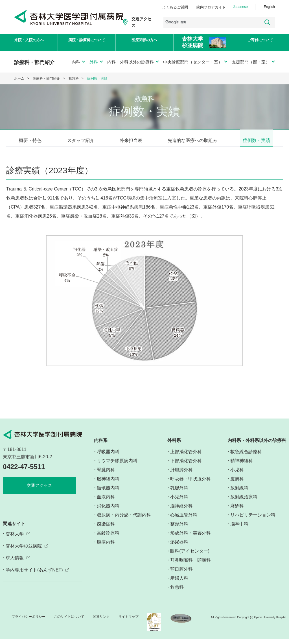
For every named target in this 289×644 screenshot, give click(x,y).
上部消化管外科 (186, 457)
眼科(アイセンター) (190, 556)
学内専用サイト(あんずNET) (34, 575)
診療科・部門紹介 (46, 78)
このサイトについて (69, 622)
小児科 (237, 475)
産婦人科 (179, 583)
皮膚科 (237, 484)
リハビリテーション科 (253, 520)
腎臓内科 (106, 475)
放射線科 (239, 493)
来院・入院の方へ (29, 42)
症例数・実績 (257, 140)
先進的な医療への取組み (192, 140)
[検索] (210, 22)
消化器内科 (108, 511)
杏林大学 (15, 539)
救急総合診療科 (246, 457)
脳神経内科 (108, 484)
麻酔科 (237, 511)
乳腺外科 (179, 493)
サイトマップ (128, 622)
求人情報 (15, 563)
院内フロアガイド (211, 7)
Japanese (240, 7)
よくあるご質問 (175, 7)
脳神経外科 (181, 511)
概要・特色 (30, 140)
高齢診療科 (108, 538)
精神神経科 (242, 466)
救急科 (74, 78)
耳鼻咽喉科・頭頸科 (191, 565)
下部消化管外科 (186, 466)
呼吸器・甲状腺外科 (191, 484)
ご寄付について (260, 42)
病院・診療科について (87, 42)
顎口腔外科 (181, 574)
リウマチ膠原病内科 (117, 466)
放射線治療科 (244, 502)
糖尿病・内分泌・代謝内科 (124, 520)
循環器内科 (108, 493)
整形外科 (179, 529)
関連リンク (101, 622)
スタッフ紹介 (81, 140)
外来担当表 (131, 140)
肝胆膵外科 (181, 475)
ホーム (19, 78)
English (269, 7)
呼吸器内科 (108, 457)
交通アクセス (141, 22)
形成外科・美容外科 (191, 538)
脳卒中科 (239, 529)
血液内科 (106, 502)
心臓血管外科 (184, 520)
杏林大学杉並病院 (24, 551)
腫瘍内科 (106, 547)
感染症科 (106, 529)
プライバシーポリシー (29, 622)
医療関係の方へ (144, 42)
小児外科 (179, 502)
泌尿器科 (179, 547)
